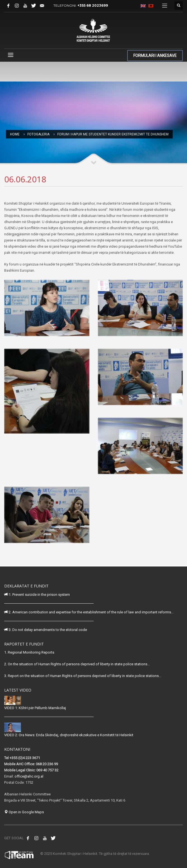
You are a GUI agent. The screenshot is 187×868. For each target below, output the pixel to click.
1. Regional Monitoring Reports (29, 652)
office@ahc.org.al (29, 776)
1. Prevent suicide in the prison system (37, 595)
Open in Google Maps (24, 812)
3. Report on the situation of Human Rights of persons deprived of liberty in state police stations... (83, 676)
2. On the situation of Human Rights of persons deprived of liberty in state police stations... (77, 664)
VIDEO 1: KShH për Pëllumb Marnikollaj (35, 708)
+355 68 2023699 (93, 5)
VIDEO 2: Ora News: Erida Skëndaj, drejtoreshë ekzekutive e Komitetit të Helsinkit (69, 735)
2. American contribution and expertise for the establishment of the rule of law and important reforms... (89, 612)
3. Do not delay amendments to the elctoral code (46, 630)
